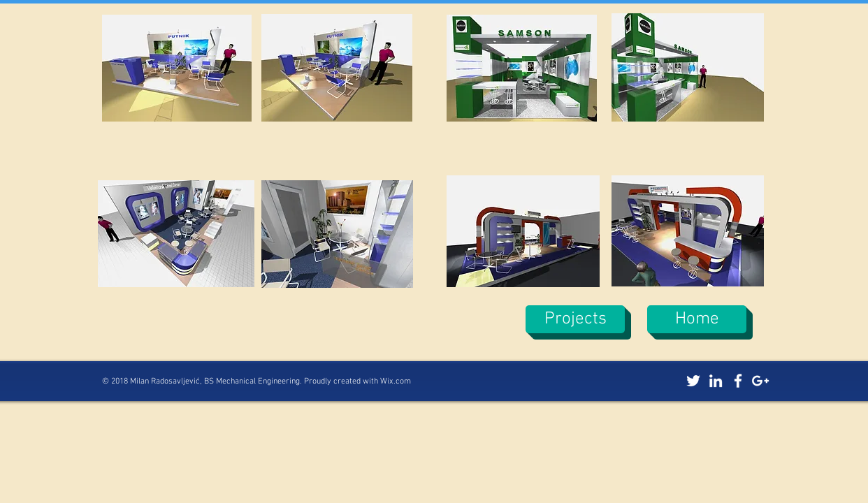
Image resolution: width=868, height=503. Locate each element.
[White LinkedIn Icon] (716, 381)
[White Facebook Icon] (738, 381)
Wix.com (396, 381)
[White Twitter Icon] (693, 381)
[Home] (697, 319)
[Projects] (575, 319)
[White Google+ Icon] (760, 381)
